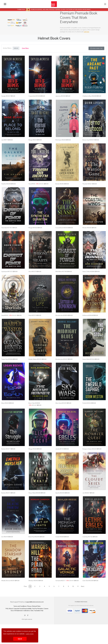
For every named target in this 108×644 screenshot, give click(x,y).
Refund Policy (36, 626)
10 (73, 606)
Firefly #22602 (87, 416)
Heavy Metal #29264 (89, 371)
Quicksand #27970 (7, 280)
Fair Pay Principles (38, 628)
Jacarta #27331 (60, 464)
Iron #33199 (5, 555)
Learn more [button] (30, 634)
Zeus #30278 (32, 280)
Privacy (29, 626)
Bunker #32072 (6, 509)
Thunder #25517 (87, 189)
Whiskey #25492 (33, 600)
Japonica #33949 (60, 98)
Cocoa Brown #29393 (62, 234)
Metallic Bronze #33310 (8, 600)
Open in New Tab (96, 48)
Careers (46, 628)
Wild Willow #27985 (61, 280)
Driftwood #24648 (88, 325)
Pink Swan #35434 (61, 143)
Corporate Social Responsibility (23, 628)
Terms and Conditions (20, 626)
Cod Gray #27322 (88, 555)
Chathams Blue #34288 (89, 98)
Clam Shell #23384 (88, 600)
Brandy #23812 (60, 189)
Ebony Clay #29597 (88, 143)
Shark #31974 (32, 325)
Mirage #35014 (33, 143)
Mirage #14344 (33, 464)
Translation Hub (39, 630)
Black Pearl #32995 (34, 555)
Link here (86, 32)
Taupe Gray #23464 (7, 371)
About (11, 628)
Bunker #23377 (6, 464)
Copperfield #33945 (34, 98)
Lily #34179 (5, 143)
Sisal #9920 (5, 325)
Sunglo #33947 (6, 98)
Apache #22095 (60, 509)
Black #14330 (5, 416)
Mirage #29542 (33, 234)
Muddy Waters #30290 (35, 371)
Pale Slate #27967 (7, 234)
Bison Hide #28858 (34, 416)
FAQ (7, 628)
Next (83, 606)
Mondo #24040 (87, 234)
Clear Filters (25, 48)
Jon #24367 (86, 509)
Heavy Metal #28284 (35, 509)
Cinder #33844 (60, 555)
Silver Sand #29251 (61, 416)
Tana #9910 (32, 189)
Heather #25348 (6, 189)
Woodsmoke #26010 (62, 371)
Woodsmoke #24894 (62, 325)
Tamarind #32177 (60, 600)
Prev (25, 606)
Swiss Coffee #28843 (89, 280)
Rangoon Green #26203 (90, 464)
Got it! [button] (20, 639)
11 (78, 606)
